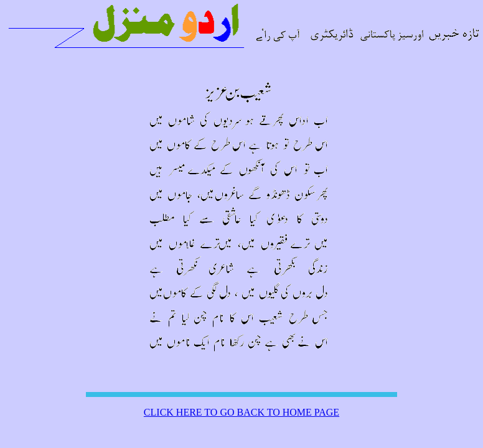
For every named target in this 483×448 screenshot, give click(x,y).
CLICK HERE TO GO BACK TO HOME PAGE (241, 412)
